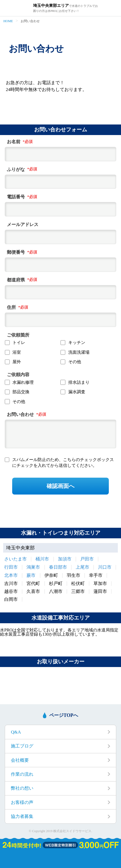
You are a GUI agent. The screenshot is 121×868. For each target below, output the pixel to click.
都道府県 (16, 280)
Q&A (16, 732)
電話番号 (16, 197)
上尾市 (82, 567)
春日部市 (58, 567)
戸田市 (87, 559)
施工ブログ (22, 746)
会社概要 (20, 760)
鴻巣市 (33, 567)
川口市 (105, 567)
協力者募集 (22, 816)
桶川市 (42, 559)
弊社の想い (22, 788)
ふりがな (16, 170)
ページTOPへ (64, 715)
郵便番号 (16, 252)
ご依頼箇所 (18, 335)
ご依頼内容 (18, 375)
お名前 (14, 142)
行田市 (11, 567)
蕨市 (31, 575)
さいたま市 (15, 559)
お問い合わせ (20, 415)
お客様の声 (22, 802)
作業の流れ (22, 774)
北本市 (11, 575)
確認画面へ (61, 486)
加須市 (65, 559)
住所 (11, 308)
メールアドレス (23, 225)
